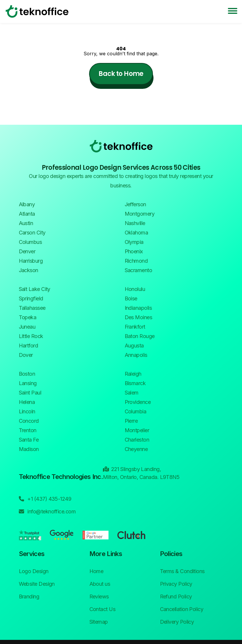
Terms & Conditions (182, 571)
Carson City (32, 233)
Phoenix (134, 251)
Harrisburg (31, 261)
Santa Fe (29, 440)
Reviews (99, 596)
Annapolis (136, 355)
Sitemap (99, 622)
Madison (29, 449)
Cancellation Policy (182, 609)
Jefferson (135, 204)
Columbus (30, 242)
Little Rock (31, 336)
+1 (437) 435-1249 (45, 498)
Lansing (28, 383)
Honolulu (135, 289)
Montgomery (140, 214)
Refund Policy (176, 596)
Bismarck (135, 383)
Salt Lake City (35, 289)
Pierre (131, 421)
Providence (138, 402)
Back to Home (121, 74)
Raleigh (133, 374)
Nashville (135, 223)
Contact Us (102, 609)
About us (100, 584)
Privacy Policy (176, 584)
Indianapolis (138, 308)
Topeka (28, 317)
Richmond (136, 261)
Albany (27, 204)
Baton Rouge (140, 336)
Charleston (137, 440)
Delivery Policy (177, 622)
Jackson (29, 270)
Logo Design (34, 571)
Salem (132, 393)
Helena (27, 402)
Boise (131, 298)
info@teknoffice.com (47, 511)
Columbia (136, 411)
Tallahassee (32, 308)
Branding (29, 596)
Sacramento (138, 270)
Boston (27, 374)
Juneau (27, 327)
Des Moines (138, 317)
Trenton (28, 430)
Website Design (37, 584)
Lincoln (27, 411)
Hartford (29, 346)
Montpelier (137, 430)
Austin (26, 223)
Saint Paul (30, 393)
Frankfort (135, 327)
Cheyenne (136, 449)
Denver (27, 251)
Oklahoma (136, 233)
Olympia (134, 242)
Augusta (134, 346)
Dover (26, 355)
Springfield (31, 298)
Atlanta (27, 214)
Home (96, 571)
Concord (29, 421)
